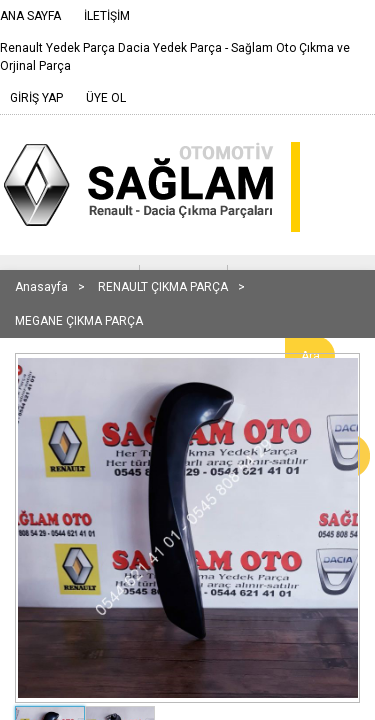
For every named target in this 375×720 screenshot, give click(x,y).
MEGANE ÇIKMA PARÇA (79, 321)
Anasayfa (41, 287)
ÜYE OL (106, 98)
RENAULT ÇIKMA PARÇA (163, 287)
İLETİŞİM (107, 16)
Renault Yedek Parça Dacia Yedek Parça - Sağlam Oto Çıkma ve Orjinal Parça (175, 57)
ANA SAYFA (30, 16)
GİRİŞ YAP (36, 98)
